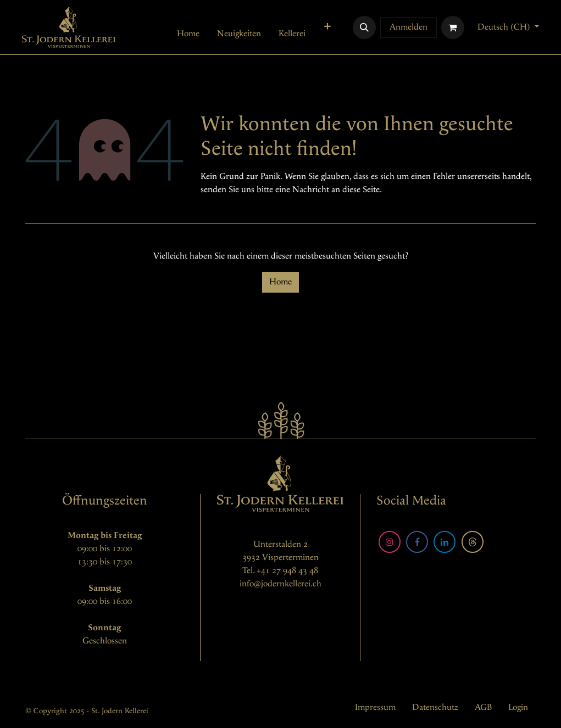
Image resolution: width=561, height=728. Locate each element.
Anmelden (409, 27)
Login (518, 707)
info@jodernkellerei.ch (280, 584)
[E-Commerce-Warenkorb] (453, 27)
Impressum (375, 707)
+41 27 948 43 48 (287, 571)
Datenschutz (435, 707)
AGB (483, 707)
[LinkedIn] (445, 542)
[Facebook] (417, 542)
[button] (364, 27)
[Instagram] (390, 542)
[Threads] (473, 542)
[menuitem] (188, 34)
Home (280, 282)
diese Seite (361, 190)
